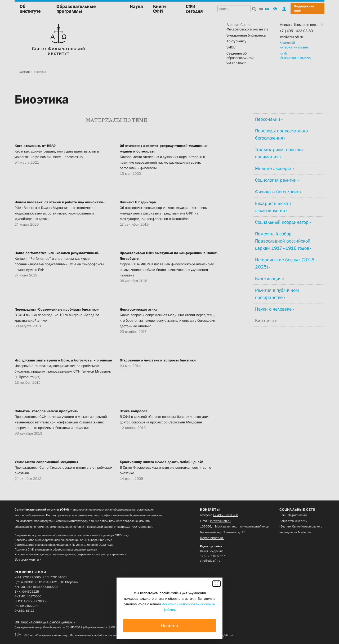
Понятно (169, 625)
